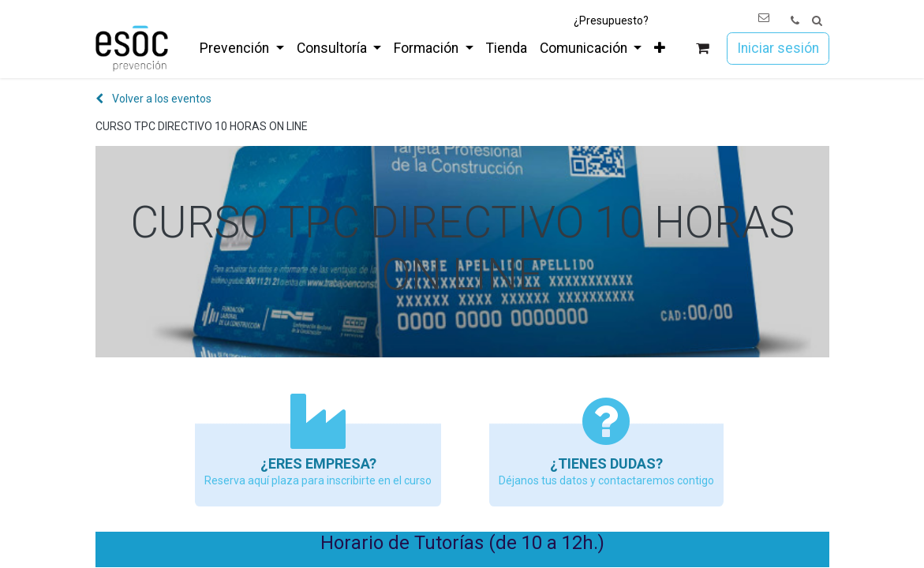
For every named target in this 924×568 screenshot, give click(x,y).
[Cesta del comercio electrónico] (702, 49)
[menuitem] (241, 48)
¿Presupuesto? (611, 21)
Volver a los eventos (153, 99)
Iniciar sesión (778, 48)
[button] (817, 21)
